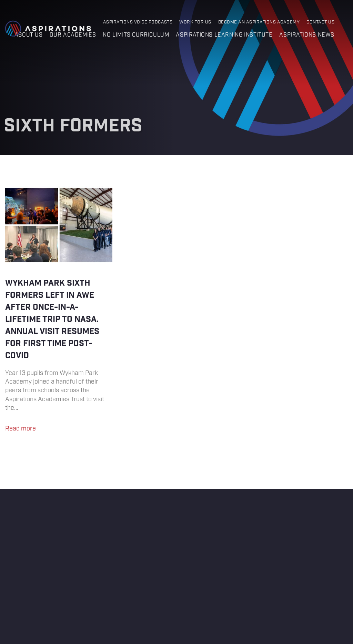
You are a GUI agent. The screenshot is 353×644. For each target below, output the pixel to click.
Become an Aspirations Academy (259, 22)
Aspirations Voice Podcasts (138, 22)
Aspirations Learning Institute (224, 35)
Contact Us (320, 22)
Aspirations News (307, 35)
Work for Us (195, 22)
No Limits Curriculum (136, 35)
